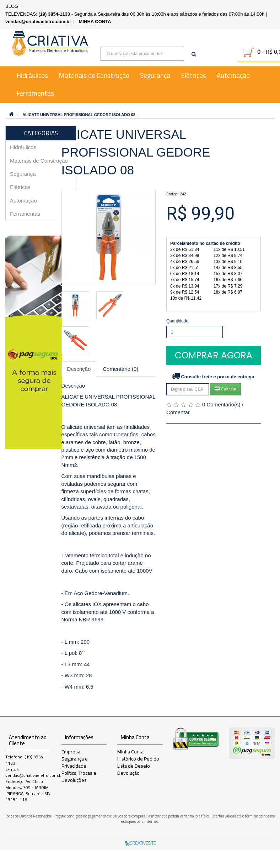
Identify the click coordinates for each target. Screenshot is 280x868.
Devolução (128, 773)
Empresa (71, 752)
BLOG (12, 6)
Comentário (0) (120, 369)
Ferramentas (35, 93)
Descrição (79, 369)
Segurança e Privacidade (75, 762)
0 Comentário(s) (221, 404)
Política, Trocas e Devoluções (79, 777)
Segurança (155, 75)
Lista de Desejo (134, 766)
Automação (233, 75)
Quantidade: (178, 321)
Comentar (178, 412)
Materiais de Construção (94, 75)
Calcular (225, 389)
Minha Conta (130, 752)
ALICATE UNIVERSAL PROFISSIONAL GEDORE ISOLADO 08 (79, 115)
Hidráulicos (32, 75)
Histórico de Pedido (138, 759)
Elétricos (193, 75)
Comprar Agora (214, 355)
